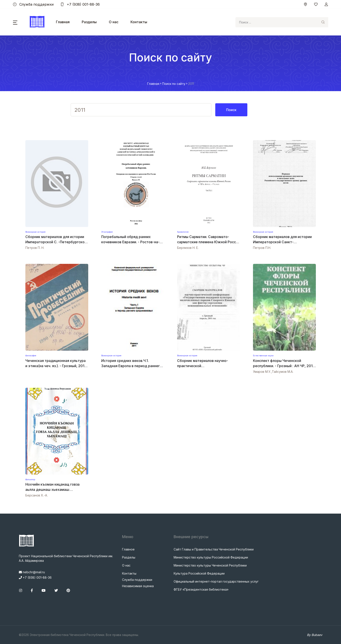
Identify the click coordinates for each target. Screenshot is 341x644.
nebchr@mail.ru (32, 572)
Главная (63, 22)
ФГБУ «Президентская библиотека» (201, 589)
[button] (15, 22)
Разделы (89, 22)
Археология (183, 232)
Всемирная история (35, 232)
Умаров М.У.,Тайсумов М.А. (273, 372)
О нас (114, 22)
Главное (128, 549)
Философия (31, 356)
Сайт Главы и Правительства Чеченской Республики (214, 549)
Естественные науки (263, 356)
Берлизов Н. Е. (188, 248)
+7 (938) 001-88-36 (80, 4)
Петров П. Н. (35, 248)
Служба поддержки (33, 4)
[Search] (277, 22)
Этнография (107, 232)
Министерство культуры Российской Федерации (211, 557)
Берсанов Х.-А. (37, 495)
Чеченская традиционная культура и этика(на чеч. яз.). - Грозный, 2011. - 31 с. (56, 366)
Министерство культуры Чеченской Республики (210, 565)
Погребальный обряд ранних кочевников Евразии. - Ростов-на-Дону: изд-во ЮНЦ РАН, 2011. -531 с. (132, 242)
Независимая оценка (138, 586)
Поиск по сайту (174, 84)
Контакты (139, 22)
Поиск (231, 110)
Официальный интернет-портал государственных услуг (216, 581)
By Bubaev (315, 635)
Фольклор (30, 479)
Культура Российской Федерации (199, 573)
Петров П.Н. (262, 248)
